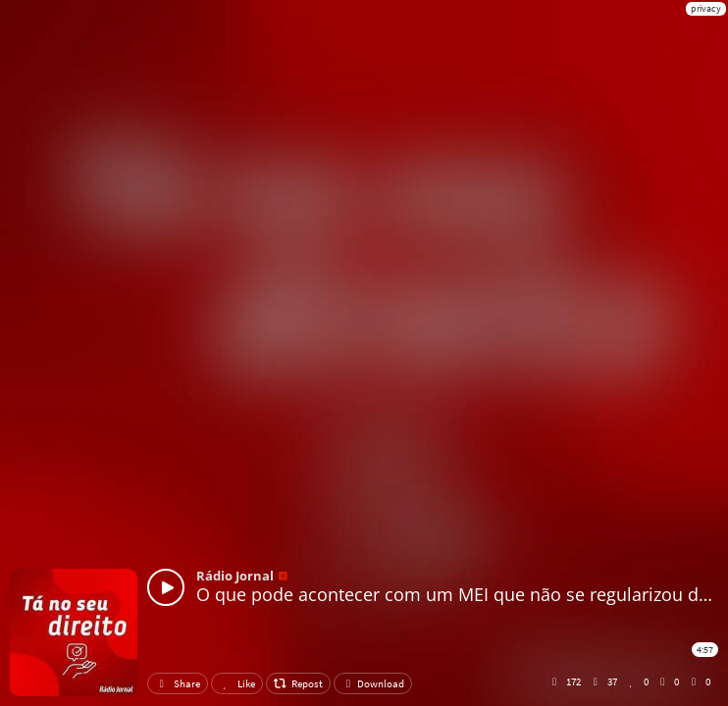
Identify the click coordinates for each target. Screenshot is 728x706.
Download (373, 683)
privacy (706, 8)
